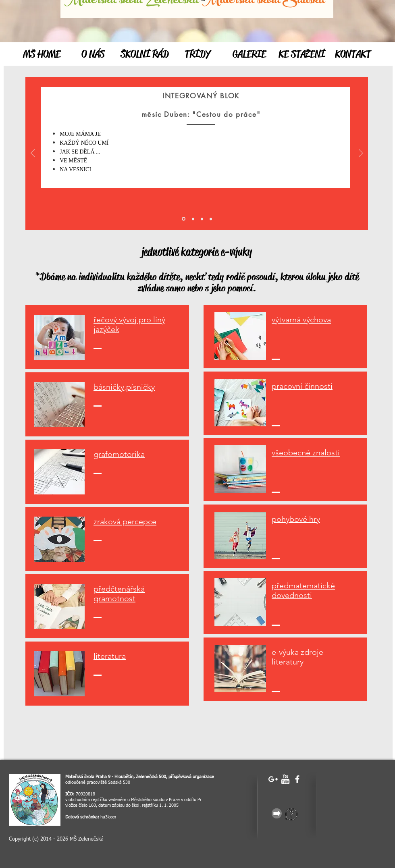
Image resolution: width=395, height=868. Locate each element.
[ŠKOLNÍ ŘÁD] (144, 54)
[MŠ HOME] (42, 54)
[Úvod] (184, 219)
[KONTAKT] (353, 54)
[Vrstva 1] (193, 219)
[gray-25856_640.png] (277, 813)
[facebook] (297, 779)
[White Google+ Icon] (273, 779)
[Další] (361, 154)
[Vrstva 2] (202, 219)
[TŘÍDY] (197, 54)
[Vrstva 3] (211, 219)
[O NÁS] (93, 54)
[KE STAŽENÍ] (302, 54)
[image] (35, 800)
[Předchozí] (33, 154)
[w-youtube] (285, 779)
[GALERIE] (249, 54)
